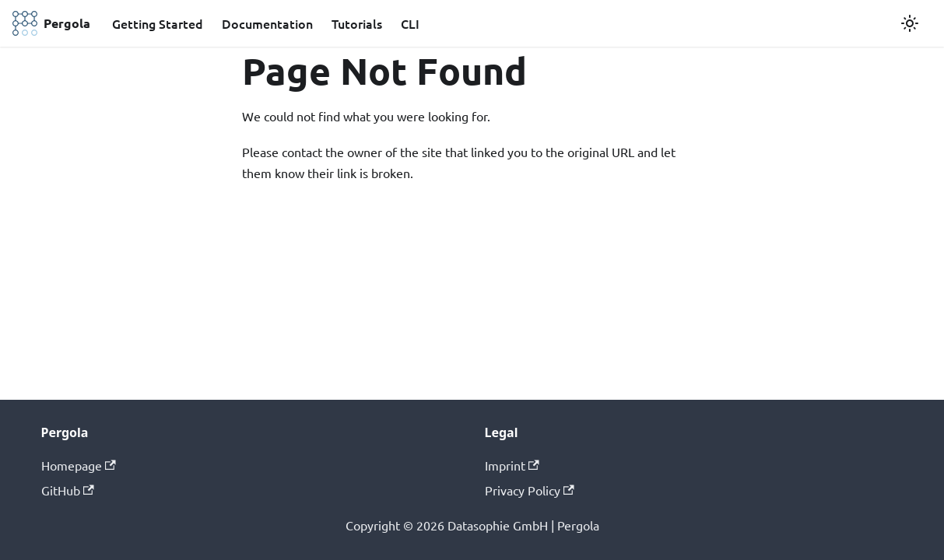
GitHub (68, 490)
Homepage (79, 465)
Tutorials (357, 23)
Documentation (267, 23)
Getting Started (158, 23)
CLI (410, 23)
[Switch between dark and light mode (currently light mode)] (910, 23)
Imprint (512, 465)
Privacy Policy (530, 490)
